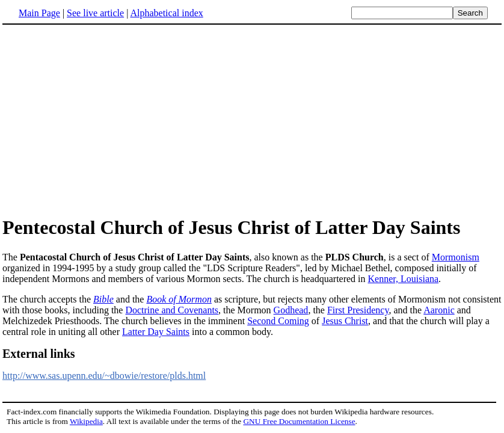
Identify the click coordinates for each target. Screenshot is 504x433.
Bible (103, 299)
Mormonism (456, 257)
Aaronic (439, 310)
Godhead (291, 310)
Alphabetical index (166, 13)
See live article (95, 13)
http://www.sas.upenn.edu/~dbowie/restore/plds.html (104, 376)
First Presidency (358, 310)
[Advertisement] (252, 120)
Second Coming (278, 321)
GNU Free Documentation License (299, 421)
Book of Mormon (179, 299)
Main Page (39, 13)
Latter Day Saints (156, 332)
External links (39, 354)
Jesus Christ (345, 321)
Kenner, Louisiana (404, 279)
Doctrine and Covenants (172, 310)
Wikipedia (86, 421)
